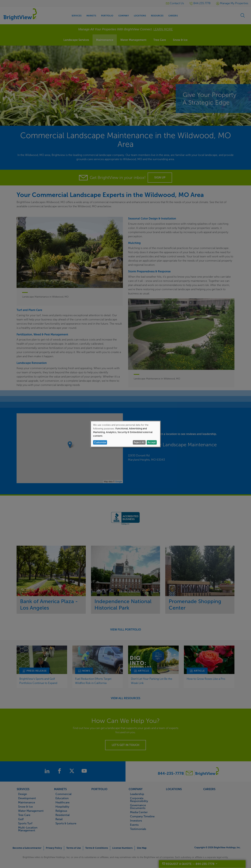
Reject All (139, 442)
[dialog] (125, 434)
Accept (152, 442)
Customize (100, 442)
